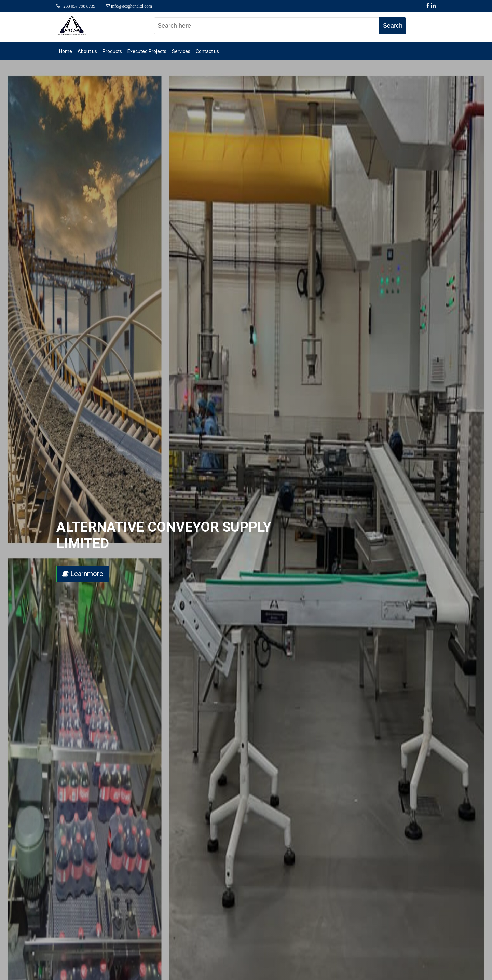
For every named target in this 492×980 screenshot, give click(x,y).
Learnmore (83, 574)
